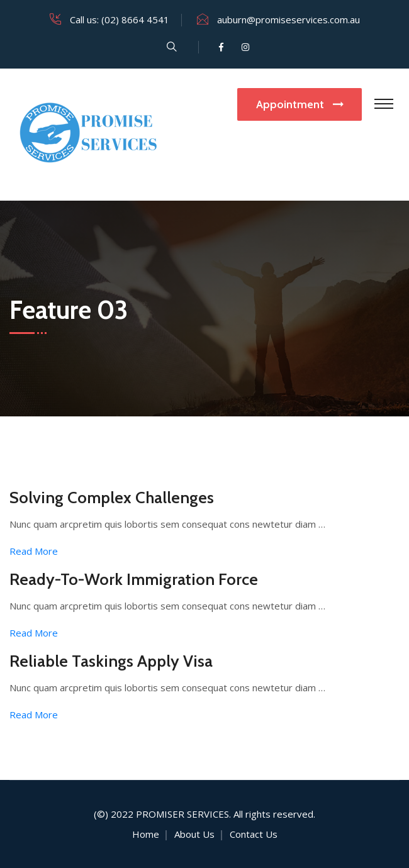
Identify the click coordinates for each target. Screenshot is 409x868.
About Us (194, 834)
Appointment (300, 104)
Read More (34, 551)
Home (146, 834)
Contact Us (254, 834)
